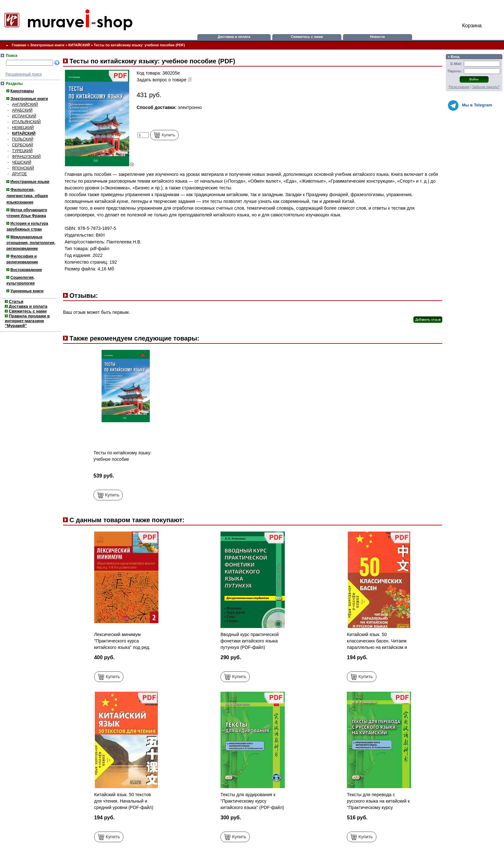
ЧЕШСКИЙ (22, 162)
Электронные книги (47, 45)
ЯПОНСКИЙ (23, 168)
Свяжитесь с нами (307, 37)
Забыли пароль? (486, 87)
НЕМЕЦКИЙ (23, 128)
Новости (377, 37)
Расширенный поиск (24, 74)
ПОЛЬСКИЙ (22, 139)
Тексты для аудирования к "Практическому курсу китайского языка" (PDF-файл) (252, 801)
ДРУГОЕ (19, 174)
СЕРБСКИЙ (22, 145)
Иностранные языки (30, 182)
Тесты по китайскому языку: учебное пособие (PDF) (139, 45)
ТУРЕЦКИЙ (22, 151)
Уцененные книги (27, 291)
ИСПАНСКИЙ (24, 116)
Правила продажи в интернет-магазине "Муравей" (27, 321)
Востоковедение (26, 270)
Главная (19, 45)
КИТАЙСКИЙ (79, 45)
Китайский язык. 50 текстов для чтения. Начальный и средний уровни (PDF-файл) (124, 801)
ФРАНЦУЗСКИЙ (26, 157)
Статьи (16, 301)
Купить (164, 135)
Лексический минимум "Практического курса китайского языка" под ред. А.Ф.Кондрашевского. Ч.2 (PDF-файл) (122, 647)
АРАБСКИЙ (22, 110)
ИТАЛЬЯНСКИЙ (26, 122)
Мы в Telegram (470, 105)
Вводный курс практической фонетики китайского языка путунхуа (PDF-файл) (250, 641)
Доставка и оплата (234, 37)
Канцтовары (22, 91)
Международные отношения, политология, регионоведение (31, 243)
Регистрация (459, 87)
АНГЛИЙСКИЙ (25, 105)
